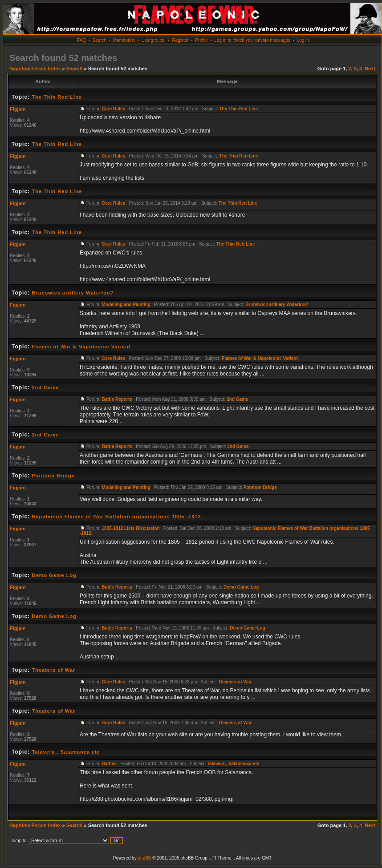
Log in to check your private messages (252, 40)
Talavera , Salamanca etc (66, 752)
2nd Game (45, 388)
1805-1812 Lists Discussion (130, 528)
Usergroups (153, 40)
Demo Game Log (54, 575)
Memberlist (124, 40)
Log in (303, 40)
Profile (201, 40)
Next (370, 69)
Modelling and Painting (126, 305)
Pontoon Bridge (53, 476)
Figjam (18, 109)
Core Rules (113, 109)
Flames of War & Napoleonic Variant (81, 347)
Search (100, 40)
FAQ (81, 40)
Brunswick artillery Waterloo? (73, 293)
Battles (109, 764)
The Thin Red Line (57, 97)
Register (180, 40)
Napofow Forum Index (35, 69)
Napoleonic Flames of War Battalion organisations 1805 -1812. (117, 517)
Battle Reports (117, 399)
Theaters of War (53, 670)
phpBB (144, 858)
